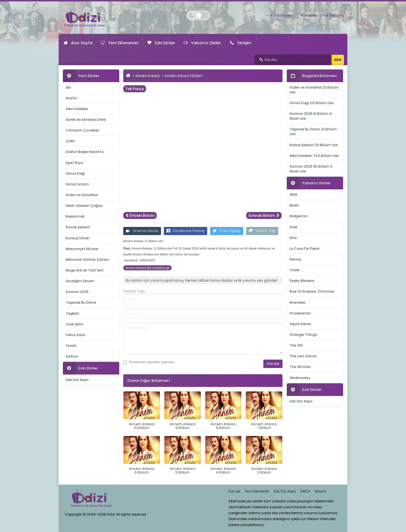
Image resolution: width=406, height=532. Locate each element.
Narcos (295, 259)
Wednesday (300, 378)
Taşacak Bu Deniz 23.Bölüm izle (313, 132)
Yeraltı (71, 346)
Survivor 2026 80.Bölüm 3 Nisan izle (311, 169)
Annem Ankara (147, 76)
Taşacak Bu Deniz (81, 302)
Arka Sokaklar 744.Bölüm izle (314, 156)
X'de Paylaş (227, 231)
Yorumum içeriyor (149, 362)
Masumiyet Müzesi (82, 249)
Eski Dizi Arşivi (77, 380)
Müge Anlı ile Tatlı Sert (85, 270)
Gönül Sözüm (77, 184)
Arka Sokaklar (77, 109)
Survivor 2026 (77, 292)
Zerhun (72, 356)
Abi (68, 87)
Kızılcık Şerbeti (78, 227)
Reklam (311, 15)
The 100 (296, 345)
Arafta (71, 98)
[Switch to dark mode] (198, 15)
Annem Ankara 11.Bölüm (184, 76)
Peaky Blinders (302, 281)
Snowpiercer (300, 313)
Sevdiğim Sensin (80, 281)
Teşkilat (72, 313)
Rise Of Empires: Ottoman (312, 291)
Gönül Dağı (75, 173)
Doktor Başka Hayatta (85, 152)
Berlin (294, 205)
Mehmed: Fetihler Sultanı (87, 260)
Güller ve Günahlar (82, 195)
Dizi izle (234, 491)
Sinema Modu (142, 231)
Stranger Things (303, 335)
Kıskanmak (75, 216)
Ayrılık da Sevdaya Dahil (86, 120)
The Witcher (300, 367)
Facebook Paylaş (186, 231)
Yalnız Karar (76, 335)
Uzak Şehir (74, 324)
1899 (293, 195)
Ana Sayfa (78, 43)
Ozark (294, 270)
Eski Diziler (161, 43)
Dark (293, 227)
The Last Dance (303, 356)
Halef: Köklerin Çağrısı (84, 206)
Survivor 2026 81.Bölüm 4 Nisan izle (311, 116)
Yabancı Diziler (203, 43)
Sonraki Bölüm (264, 215)
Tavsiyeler (283, 15)
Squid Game (300, 324)
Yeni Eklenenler (120, 43)
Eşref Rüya (74, 163)
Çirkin (70, 141)
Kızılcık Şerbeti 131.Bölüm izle (314, 145)
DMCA (305, 491)
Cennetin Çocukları (82, 130)
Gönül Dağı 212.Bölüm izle (312, 103)
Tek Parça (135, 89)
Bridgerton (299, 216)
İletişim (337, 15)
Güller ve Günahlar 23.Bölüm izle (314, 90)
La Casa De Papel (304, 249)
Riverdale (297, 302)
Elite (293, 238)
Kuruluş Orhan (78, 238)
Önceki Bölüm (140, 215)
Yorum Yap (262, 231)
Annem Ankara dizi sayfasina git (147, 268)
